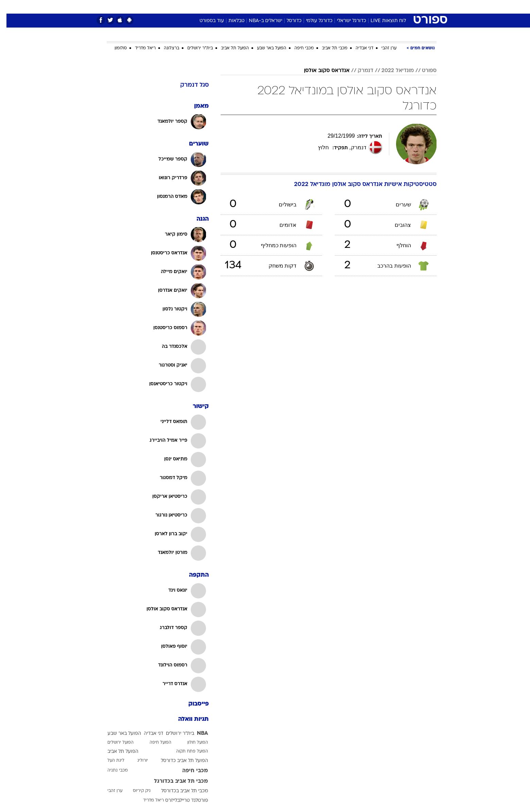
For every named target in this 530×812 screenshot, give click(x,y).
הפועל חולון (191, 743)
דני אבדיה (358, 48)
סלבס (319, 7)
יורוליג (136, 761)
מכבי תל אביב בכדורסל (178, 791)
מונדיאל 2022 (391, 71)
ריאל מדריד (139, 48)
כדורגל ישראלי (345, 21)
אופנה (187, 7)
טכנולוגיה (212, 7)
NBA (196, 733)
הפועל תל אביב (228, 48)
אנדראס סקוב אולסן (320, 71)
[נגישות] (9, 7)
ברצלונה (165, 48)
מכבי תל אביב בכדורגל (175, 781)
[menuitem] (381, 7)
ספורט (363, 7)
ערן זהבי (382, 48)
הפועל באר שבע (265, 48)
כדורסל (288, 21)
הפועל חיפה (154, 743)
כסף (300, 7)
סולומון (114, 48)
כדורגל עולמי (313, 21)
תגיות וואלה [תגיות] (187, 719)
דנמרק (359, 71)
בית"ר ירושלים (194, 48)
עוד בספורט (205, 21)
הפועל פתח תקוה (186, 751)
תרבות (340, 7)
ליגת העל (109, 761)
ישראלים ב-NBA (259, 21)
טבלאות (230, 21)
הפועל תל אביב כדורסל (178, 761)
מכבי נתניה (111, 771)
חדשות (386, 7)
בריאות (261, 7)
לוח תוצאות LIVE (382, 21)
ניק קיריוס (135, 791)
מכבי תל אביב (328, 48)
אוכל (282, 7)
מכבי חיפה (298, 48)
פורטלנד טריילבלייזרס (180, 801)
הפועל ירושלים (114, 743)
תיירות (238, 7)
